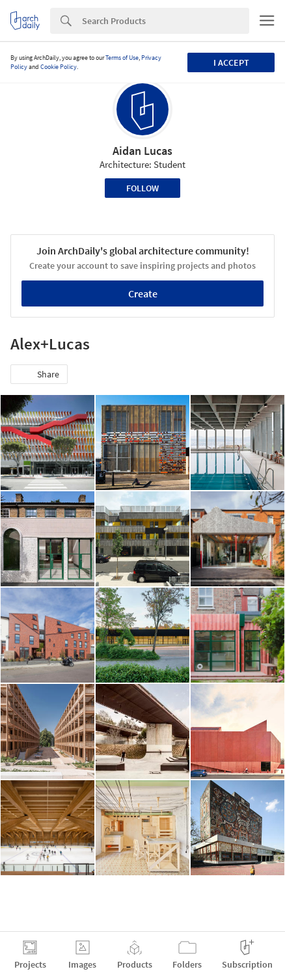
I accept (231, 62)
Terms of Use (122, 58)
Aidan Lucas (142, 151)
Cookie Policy (59, 67)
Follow (142, 188)
